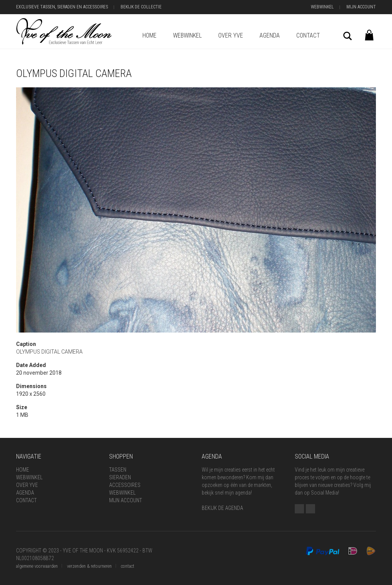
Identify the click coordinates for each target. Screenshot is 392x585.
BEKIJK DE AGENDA (222, 508)
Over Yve (231, 35)
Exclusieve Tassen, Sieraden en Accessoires (62, 7)
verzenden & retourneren (89, 566)
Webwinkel (322, 7)
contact (128, 566)
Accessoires (125, 485)
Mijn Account (361, 7)
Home (149, 35)
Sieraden (120, 477)
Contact (308, 35)
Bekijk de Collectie (141, 7)
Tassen (118, 470)
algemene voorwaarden (37, 566)
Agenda (270, 35)
